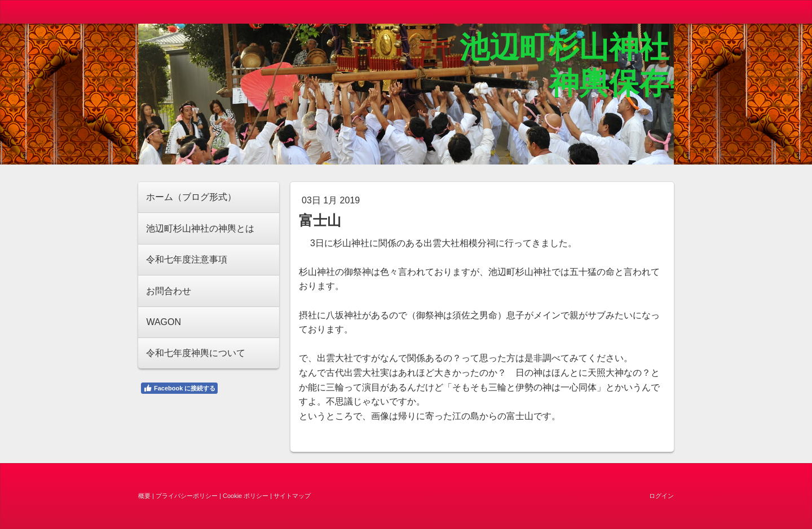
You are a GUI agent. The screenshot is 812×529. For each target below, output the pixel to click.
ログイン (661, 496)
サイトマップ (292, 496)
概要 (144, 496)
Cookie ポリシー (246, 496)
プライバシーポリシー (187, 496)
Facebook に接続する (179, 388)
